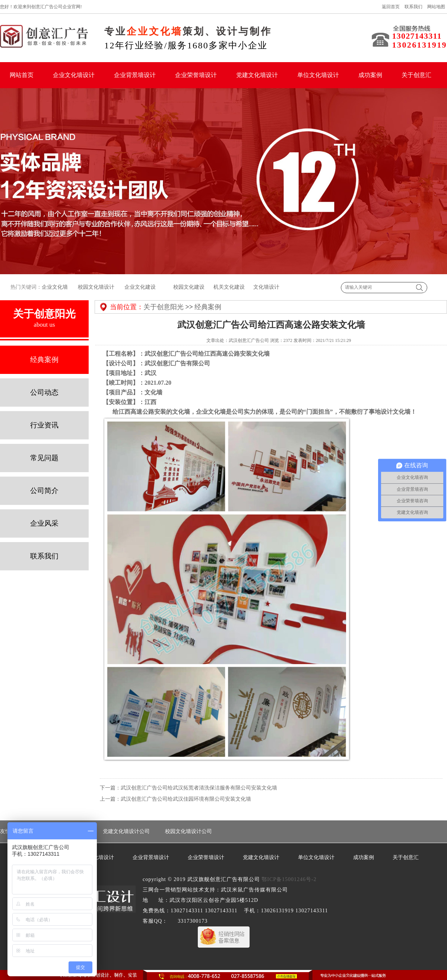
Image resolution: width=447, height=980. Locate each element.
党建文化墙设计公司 (126, 831)
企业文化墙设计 (74, 75)
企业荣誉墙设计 (196, 75)
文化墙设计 (266, 287)
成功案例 (370, 75)
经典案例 (208, 307)
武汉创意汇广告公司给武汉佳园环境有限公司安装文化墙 (186, 799)
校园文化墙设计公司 (188, 831)
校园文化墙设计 (96, 287)
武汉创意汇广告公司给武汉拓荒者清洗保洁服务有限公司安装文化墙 (199, 788)
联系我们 (413, 7)
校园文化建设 (188, 287)
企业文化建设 (140, 287)
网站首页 (22, 75)
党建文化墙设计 (257, 75)
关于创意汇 (416, 75)
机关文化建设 (228, 287)
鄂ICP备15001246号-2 (289, 879)
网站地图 (436, 7)
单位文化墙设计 (318, 75)
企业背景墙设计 (135, 75)
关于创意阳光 (164, 307)
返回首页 (391, 7)
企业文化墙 (55, 287)
